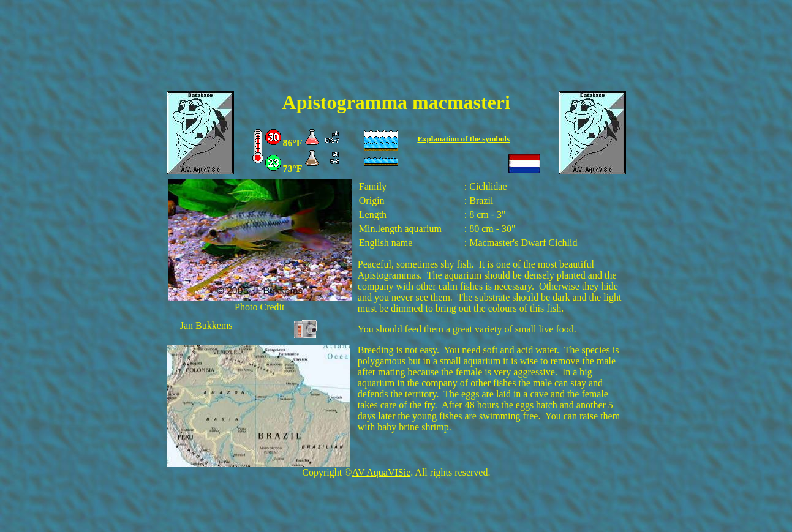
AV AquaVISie (381, 472)
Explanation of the (450, 139)
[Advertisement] (396, 53)
